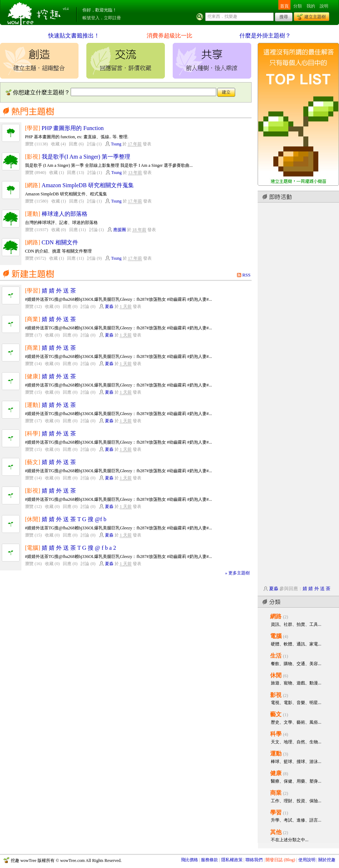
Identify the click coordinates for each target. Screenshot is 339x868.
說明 (324, 6)
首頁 (284, 6)
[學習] (33, 128)
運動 (276, 754)
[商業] (33, 319)
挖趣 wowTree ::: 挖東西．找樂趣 (35, 13)
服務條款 (209, 860)
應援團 (120, 230)
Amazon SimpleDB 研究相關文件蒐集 (88, 185)
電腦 (276, 636)
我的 (311, 6)
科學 (276, 734)
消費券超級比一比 (169, 36)
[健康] (33, 376)
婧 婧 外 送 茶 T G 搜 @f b (74, 519)
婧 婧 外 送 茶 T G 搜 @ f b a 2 (79, 548)
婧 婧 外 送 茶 (59, 291)
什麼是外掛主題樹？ (265, 36)
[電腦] (33, 548)
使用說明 (307, 860)
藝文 (276, 714)
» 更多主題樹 (237, 573)
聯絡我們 (254, 860)
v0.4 (66, 9)
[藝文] (33, 462)
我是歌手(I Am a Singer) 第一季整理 (86, 157)
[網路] (33, 185)
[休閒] (33, 519)
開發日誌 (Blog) (280, 860)
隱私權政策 (232, 860)
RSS (246, 275)
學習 (276, 812)
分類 (298, 6)
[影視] (33, 157)
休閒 (276, 675)
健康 (276, 773)
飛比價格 (189, 860)
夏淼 (109, 306)
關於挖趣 (327, 860)
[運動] (33, 214)
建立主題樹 (315, 17)
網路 (276, 616)
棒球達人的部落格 (65, 214)
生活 (276, 656)
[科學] (33, 433)
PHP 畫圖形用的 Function (73, 128)
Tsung (116, 144)
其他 (276, 832)
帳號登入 (91, 18)
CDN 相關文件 (60, 242)
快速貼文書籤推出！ (74, 36)
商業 (276, 793)
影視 (276, 695)
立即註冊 (112, 18)
